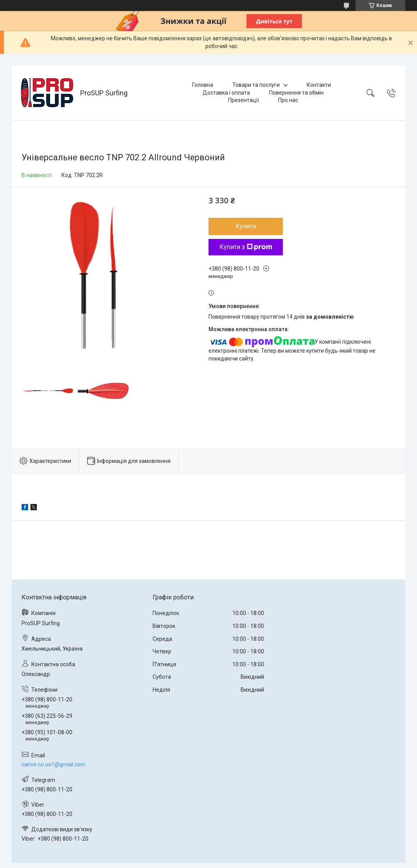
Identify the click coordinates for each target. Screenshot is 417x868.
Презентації (244, 100)
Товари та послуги (256, 85)
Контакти (319, 85)
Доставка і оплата (226, 93)
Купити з (246, 247)
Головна (203, 85)
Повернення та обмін (296, 93)
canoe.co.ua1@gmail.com (53, 764)
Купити (246, 226)
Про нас (288, 100)
